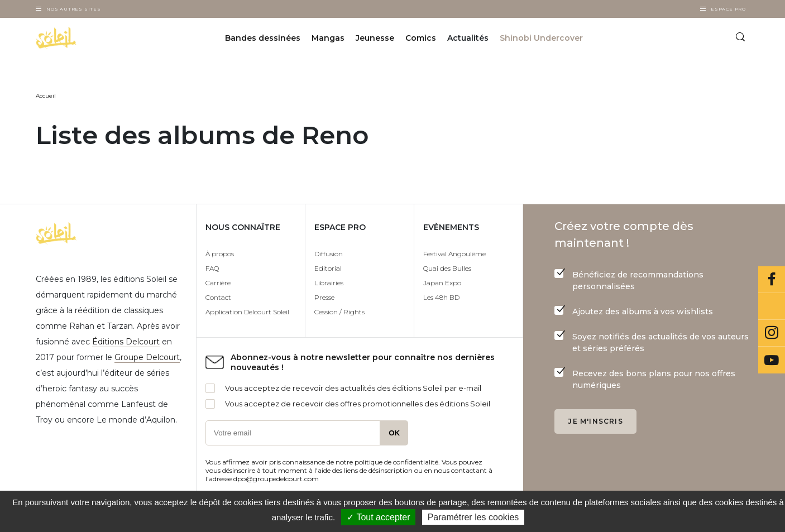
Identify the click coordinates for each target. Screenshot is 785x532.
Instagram (772, 333)
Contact (218, 297)
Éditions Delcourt (126, 342)
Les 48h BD (441, 297)
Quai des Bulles (447, 268)
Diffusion (329, 254)
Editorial (328, 268)
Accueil (46, 96)
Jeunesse (375, 38)
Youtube (772, 360)
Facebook (772, 280)
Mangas (328, 38)
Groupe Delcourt (147, 357)
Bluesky (772, 306)
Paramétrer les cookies (473, 517)
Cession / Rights (339, 312)
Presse (324, 297)
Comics (421, 38)
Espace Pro (728, 9)
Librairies (329, 283)
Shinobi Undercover (541, 38)
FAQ (212, 268)
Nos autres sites (74, 9)
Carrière (218, 283)
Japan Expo (442, 283)
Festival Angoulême (454, 254)
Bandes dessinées (263, 38)
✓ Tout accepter (378, 517)
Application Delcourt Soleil (247, 312)
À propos (220, 254)
